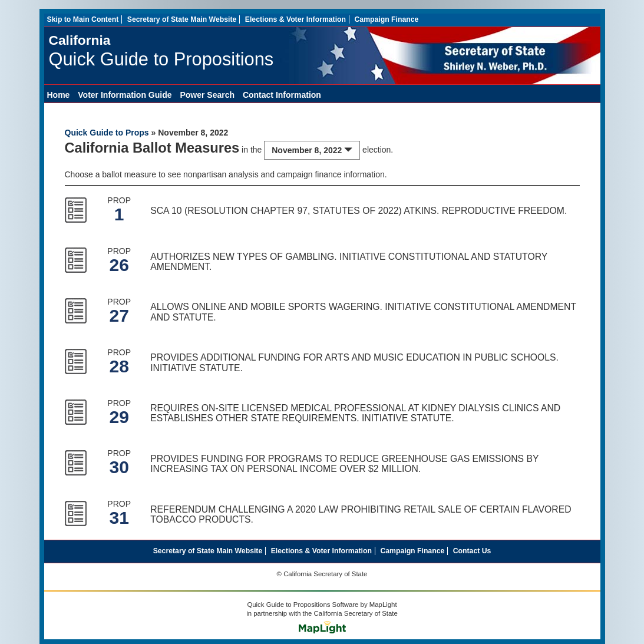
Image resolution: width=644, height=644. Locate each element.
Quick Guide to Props (107, 133)
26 (119, 265)
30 (119, 467)
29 (119, 417)
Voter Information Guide (125, 95)
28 (119, 366)
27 (119, 316)
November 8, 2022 (312, 150)
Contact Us (472, 551)
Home (59, 95)
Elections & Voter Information (295, 19)
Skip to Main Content (83, 19)
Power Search (207, 95)
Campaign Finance (386, 19)
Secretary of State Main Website (182, 19)
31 (119, 518)
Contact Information (282, 95)
